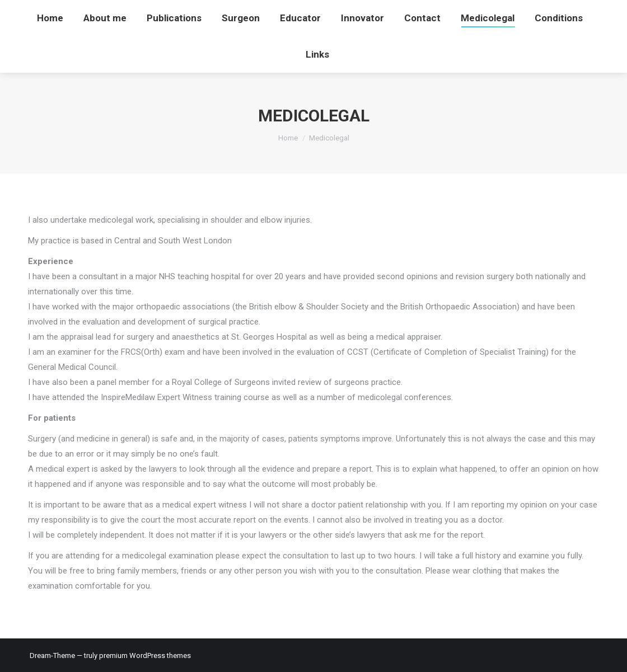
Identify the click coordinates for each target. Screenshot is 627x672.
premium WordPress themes (145, 655)
